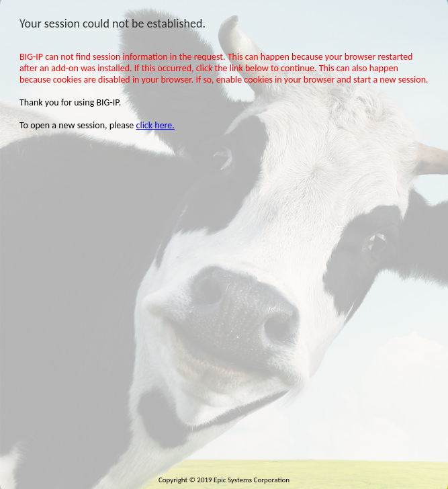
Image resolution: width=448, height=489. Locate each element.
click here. (155, 125)
